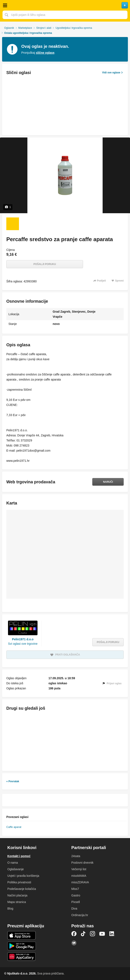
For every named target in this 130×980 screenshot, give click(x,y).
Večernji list (79, 869)
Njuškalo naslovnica (65, 5)
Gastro (76, 895)
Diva (74, 909)
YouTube (102, 934)
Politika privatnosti (19, 882)
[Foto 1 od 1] (13, 224)
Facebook (74, 934)
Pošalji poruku (45, 264)
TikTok (83, 934)
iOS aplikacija (22, 935)
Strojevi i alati (44, 28)
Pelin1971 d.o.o (23, 639)
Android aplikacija (22, 946)
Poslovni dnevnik (82, 863)
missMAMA (79, 876)
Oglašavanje (16, 869)
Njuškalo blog (74, 943)
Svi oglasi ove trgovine (23, 644)
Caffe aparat (14, 827)
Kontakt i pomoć (19, 856)
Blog (10, 909)
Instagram (92, 934)
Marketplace (25, 28)
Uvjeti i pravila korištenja (23, 876)
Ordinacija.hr (80, 915)
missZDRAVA (80, 882)
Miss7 (75, 889)
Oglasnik (9, 28)
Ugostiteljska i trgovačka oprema (74, 28)
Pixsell (76, 902)
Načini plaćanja (17, 895)
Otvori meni (5, 5)
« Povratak (13, 781)
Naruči (108, 482)
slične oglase (45, 53)
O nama (13, 863)
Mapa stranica (17, 902)
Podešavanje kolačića (22, 889)
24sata (76, 856)
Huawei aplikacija (22, 957)
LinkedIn (112, 934)
